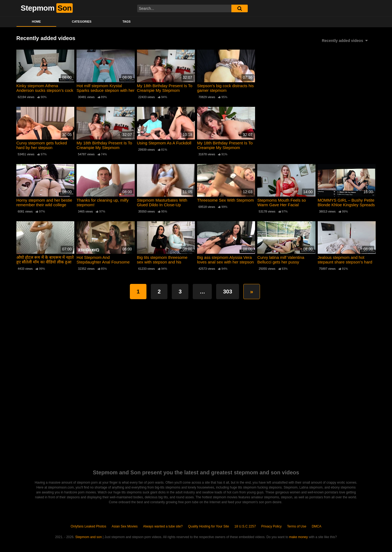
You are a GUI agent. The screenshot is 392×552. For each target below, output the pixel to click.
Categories (82, 22)
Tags (127, 22)
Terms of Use (297, 526)
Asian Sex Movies (125, 526)
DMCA (316, 526)
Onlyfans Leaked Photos (88, 526)
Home (36, 22)
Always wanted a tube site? (163, 526)
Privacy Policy (272, 526)
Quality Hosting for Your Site (209, 526)
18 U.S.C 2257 (245, 526)
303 (227, 292)
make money (298, 537)
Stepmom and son (89, 537)
